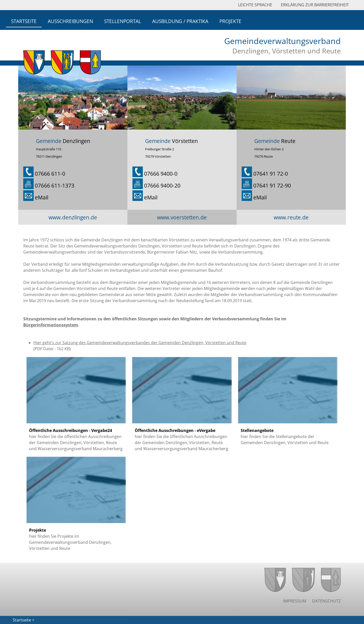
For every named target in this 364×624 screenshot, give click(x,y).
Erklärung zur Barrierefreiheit (315, 5)
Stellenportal (123, 21)
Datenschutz (326, 601)
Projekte (230, 21)
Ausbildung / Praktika (180, 21)
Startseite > (24, 620)
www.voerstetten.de (182, 217)
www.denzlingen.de (73, 217)
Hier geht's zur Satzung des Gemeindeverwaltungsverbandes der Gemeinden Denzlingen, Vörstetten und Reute (140, 343)
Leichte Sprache (255, 5)
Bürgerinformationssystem (51, 325)
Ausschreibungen (70, 21)
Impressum (295, 601)
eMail (42, 197)
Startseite (24, 21)
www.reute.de (291, 217)
